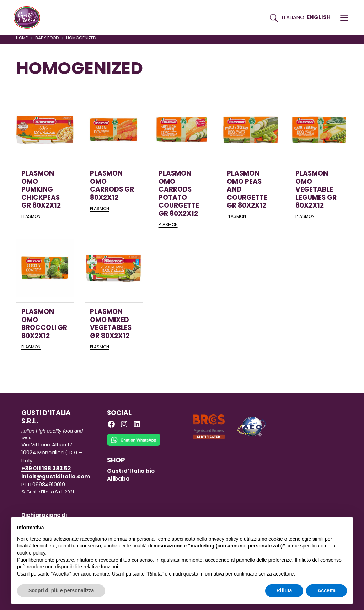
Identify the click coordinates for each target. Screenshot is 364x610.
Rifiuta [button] (284, 590)
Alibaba (118, 479)
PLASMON (31, 216)
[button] (344, 18)
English (319, 17)
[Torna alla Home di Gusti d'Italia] (30, 18)
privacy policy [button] (224, 539)
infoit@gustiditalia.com (56, 477)
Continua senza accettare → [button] (314, 526)
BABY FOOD (47, 38)
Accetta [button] (326, 590)
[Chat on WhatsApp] (134, 445)
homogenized (81, 38)
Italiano (293, 17)
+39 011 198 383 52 (46, 468)
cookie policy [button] (31, 553)
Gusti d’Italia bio (131, 471)
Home (22, 38)
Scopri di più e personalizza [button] (61, 590)
